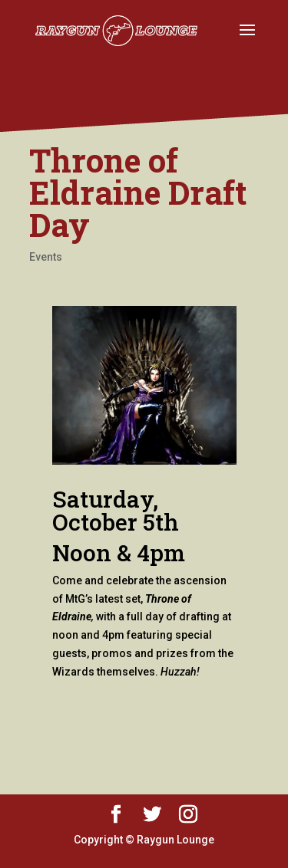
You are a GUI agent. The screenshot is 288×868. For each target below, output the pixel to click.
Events (46, 257)
